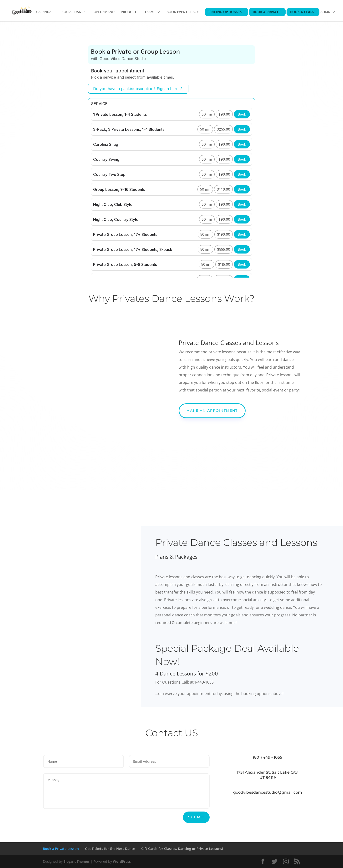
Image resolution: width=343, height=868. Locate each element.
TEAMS (150, 12)
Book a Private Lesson (61, 849)
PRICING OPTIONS (223, 12)
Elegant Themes (77, 861)
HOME (25, 12)
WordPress (122, 861)
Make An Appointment (212, 411)
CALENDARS (46, 12)
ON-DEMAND (104, 12)
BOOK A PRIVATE (267, 12)
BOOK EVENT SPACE (183, 12)
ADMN (325, 12)
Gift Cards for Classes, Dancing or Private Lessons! (182, 849)
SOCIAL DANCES (75, 12)
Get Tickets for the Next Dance (110, 849)
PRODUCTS (130, 12)
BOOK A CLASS (302, 12)
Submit (196, 817)
